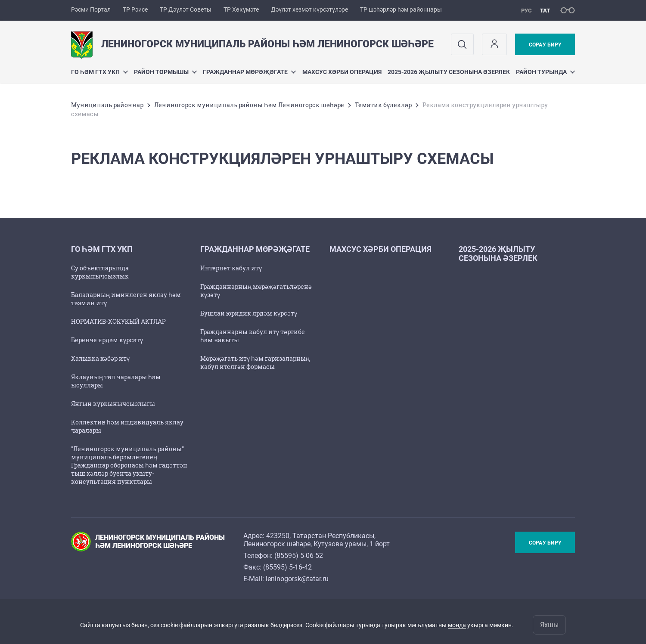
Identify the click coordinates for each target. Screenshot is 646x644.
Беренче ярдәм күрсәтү (107, 340)
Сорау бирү (545, 45)
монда (457, 625)
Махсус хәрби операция (342, 72)
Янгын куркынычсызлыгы (113, 404)
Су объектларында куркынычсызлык (100, 272)
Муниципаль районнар (107, 105)
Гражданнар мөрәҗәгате (249, 72)
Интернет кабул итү (231, 268)
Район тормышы (165, 72)
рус (526, 11)
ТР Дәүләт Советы (186, 9)
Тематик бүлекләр (383, 105)
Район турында (545, 72)
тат (545, 11)
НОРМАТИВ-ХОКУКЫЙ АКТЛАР (118, 321)
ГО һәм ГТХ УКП (99, 72)
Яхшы (549, 625)
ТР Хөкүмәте (241, 9)
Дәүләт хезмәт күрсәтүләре (309, 9)
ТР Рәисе (135, 9)
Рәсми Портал (91, 9)
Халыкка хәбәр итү (100, 358)
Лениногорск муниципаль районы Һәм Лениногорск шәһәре (249, 105)
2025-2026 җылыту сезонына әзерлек (449, 72)
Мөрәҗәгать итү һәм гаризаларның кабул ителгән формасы (255, 362)
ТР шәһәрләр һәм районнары (401, 9)
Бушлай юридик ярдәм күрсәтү (249, 313)
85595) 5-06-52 (300, 556)
